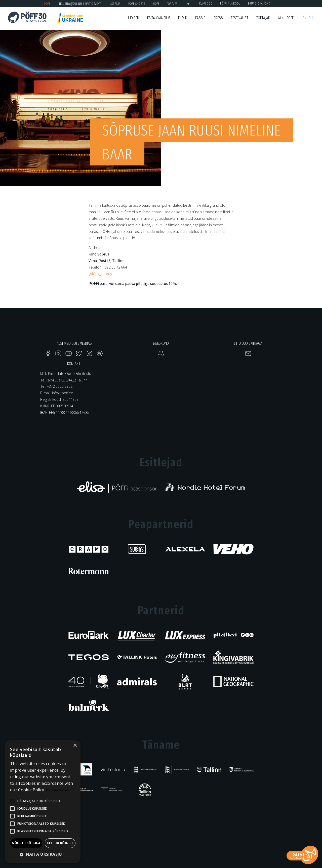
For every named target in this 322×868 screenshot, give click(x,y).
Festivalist (240, 18)
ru (311, 18)
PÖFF (47, 4)
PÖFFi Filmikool (230, 4)
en (305, 18)
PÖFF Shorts (137, 4)
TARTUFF (172, 4)
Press (218, 18)
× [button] (75, 746)
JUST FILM (114, 4)
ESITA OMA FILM (159, 18)
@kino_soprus (100, 274)
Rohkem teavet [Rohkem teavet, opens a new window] (57, 790)
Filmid (183, 18)
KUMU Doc (206, 4)
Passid (200, 18)
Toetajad (263, 18)
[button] (43, 855)
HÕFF (156, 4)
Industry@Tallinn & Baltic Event (79, 4)
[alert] (43, 802)
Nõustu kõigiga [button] (26, 843)
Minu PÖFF (286, 18)
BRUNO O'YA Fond (259, 4)
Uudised (133, 18)
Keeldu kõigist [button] (60, 843)
